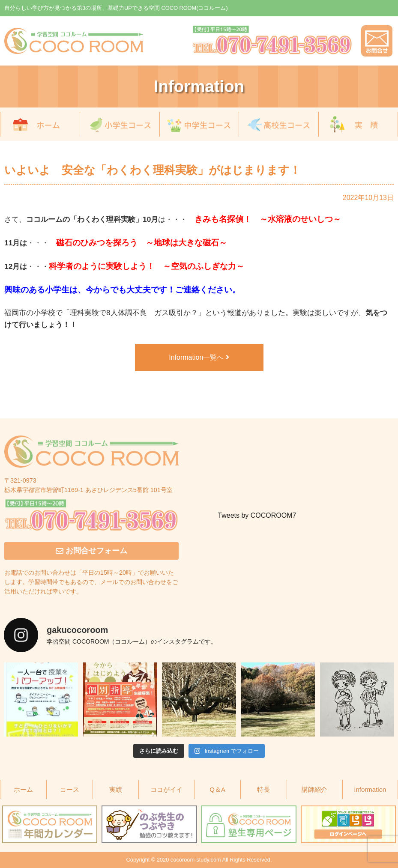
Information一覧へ (199, 357)
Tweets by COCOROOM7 (257, 515)
